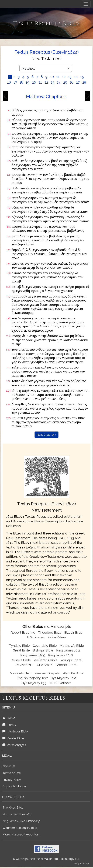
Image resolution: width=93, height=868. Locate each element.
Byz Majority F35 (34, 683)
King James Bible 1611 (17, 814)
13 (70, 77)
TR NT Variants (60, 683)
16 (9, 82)
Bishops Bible (43, 650)
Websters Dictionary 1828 (20, 828)
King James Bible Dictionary (21, 821)
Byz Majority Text (64, 678)
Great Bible (21, 650)
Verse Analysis (14, 745)
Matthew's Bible (72, 646)
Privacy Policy (12, 780)
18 (21, 82)
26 (71, 82)
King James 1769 (33, 655)
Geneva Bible (21, 660)
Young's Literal (71, 660)
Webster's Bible (46, 660)
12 (64, 77)
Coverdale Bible (45, 646)
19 (28, 82)
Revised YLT (25, 665)
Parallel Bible (13, 738)
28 (84, 82)
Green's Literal (66, 665)
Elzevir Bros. (73, 633)
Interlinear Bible (15, 731)
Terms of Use (12, 773)
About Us (9, 766)
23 (52, 82)
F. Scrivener (36, 637)
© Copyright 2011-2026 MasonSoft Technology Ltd (46, 859)
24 (59, 82)
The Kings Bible (13, 807)
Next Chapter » (46, 435)
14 (76, 77)
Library (9, 725)
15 (82, 77)
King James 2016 (61, 655)
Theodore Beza (50, 633)
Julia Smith (45, 665)
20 (34, 82)
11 (58, 77)
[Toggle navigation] (86, 4)
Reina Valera (57, 637)
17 (15, 82)
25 (65, 82)
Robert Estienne (23, 633)
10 (52, 77)
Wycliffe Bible (73, 673)
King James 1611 (68, 650)
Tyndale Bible (19, 646)
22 (46, 82)
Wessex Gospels (47, 673)
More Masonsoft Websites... (21, 834)
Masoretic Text (21, 673)
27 (78, 82)
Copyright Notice (14, 786)
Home (9, 718)
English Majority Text (32, 678)
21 (40, 82)
